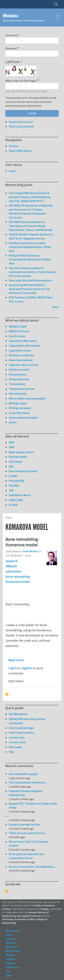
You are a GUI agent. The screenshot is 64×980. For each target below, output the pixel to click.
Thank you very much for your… (28, 833)
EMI (11, 466)
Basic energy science (21, 452)
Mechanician (13, 951)
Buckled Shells (18, 457)
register (27, 668)
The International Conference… (28, 782)
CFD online (15, 462)
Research (11, 943)
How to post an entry (22, 733)
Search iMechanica (20, 151)
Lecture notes (17, 742)
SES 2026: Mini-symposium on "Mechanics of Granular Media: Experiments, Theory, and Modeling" (31, 226)
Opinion (10, 955)
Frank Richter (30, 551)
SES (11, 490)
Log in (12, 668)
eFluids (13, 505)
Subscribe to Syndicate (7, 891)
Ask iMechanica (18, 714)
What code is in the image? (21, 81)
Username (12, 35)
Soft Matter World (20, 495)
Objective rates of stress (23, 365)
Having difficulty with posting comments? (27, 721)
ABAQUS (11, 566)
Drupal (45, 909)
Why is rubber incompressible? (27, 398)
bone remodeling (18, 577)
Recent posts (13, 931)
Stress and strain (19, 379)
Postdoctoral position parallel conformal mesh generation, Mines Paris (30, 247)
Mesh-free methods (21, 360)
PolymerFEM (17, 481)
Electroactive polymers (23, 471)
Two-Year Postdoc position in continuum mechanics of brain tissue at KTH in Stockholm (33, 272)
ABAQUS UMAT (18, 326)
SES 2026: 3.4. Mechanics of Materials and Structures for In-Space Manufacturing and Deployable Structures (31, 211)
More (56, 307)
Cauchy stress (17, 336)
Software (11, 959)
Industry (10, 963)
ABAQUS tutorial (19, 331)
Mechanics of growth (21, 355)
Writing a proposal (20, 408)
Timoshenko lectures (22, 389)
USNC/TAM (16, 500)
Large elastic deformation (24, 346)
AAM (11, 442)
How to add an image (21, 728)
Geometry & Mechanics (23, 341)
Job (8, 971)
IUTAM (13, 476)
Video (9, 975)
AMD (12, 447)
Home (9, 518)
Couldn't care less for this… (26, 825)
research (12, 561)
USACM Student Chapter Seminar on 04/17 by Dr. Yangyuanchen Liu (31, 236)
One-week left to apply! (23, 774)
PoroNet (14, 486)
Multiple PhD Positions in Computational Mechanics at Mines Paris (30, 259)
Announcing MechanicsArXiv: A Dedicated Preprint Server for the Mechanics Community (29, 289)
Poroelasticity (17, 374)
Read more (16, 660)
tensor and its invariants (23, 418)
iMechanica (10, 16)
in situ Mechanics (19, 413)
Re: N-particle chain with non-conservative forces (27, 856)
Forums (13, 146)
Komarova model (18, 582)
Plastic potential (19, 370)
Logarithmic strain (20, 350)
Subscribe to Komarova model (7, 694)
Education (11, 947)
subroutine (13, 571)
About (9, 935)
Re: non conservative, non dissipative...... (33, 867)
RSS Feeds (15, 747)
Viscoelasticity (18, 394)
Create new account (21, 122)
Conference (12, 967)
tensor (13, 422)
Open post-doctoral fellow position (30, 280)
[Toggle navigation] (57, 17)
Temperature (17, 384)
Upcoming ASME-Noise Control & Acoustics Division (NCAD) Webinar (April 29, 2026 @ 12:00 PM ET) (30, 197)
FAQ (11, 752)
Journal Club (16, 737)
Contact (10, 939)
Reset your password (21, 126)
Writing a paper (18, 403)
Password (11, 48)
